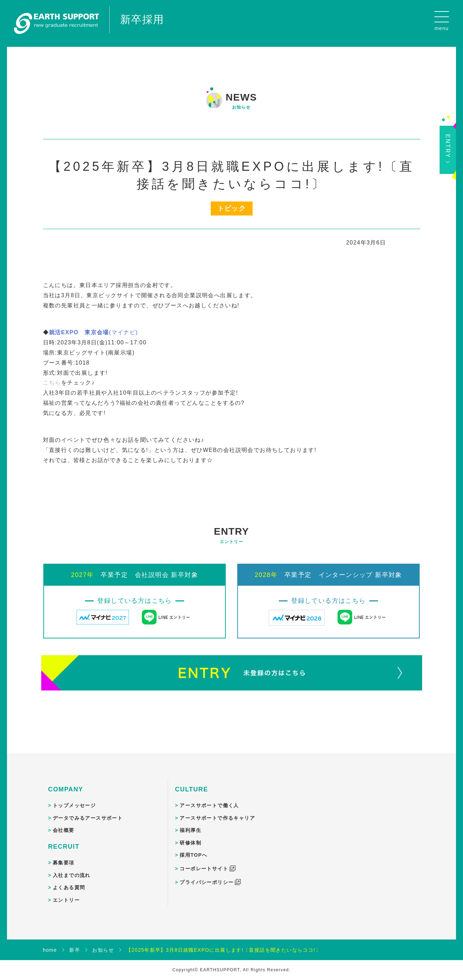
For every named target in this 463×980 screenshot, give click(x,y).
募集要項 (64, 856)
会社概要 (64, 824)
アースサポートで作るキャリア (217, 811)
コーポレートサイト (204, 862)
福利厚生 (190, 824)
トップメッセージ (74, 798)
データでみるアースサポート (88, 811)
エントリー (66, 893)
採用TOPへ (193, 848)
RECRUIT (64, 840)
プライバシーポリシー (207, 875)
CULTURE (191, 782)
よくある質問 (69, 881)
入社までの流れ (72, 868)
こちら (52, 376)
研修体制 (190, 836)
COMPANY (66, 782)
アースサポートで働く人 (209, 798)
